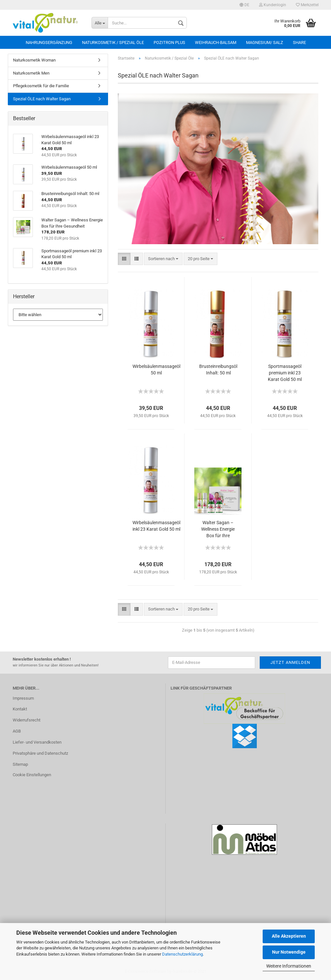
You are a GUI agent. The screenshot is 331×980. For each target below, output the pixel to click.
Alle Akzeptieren (289, 936)
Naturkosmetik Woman (34, 60)
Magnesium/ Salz (265, 42)
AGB (17, 731)
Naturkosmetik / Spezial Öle (113, 42)
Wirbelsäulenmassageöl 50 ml (156, 370)
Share (299, 42)
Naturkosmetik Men (31, 73)
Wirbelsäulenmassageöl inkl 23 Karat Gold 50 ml (156, 526)
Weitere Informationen (289, 966)
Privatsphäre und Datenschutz (40, 753)
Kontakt (20, 709)
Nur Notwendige (289, 952)
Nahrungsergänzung (49, 42)
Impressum (23, 698)
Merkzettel (307, 5)
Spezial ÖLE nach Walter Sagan (42, 99)
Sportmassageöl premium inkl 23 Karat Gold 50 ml (285, 373)
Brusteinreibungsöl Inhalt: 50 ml (218, 370)
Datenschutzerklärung (182, 954)
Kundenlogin (273, 5)
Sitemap (20, 764)
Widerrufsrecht (27, 720)
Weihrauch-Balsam (216, 42)
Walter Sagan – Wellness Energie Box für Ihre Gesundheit (218, 530)
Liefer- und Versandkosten (37, 742)
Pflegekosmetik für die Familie (41, 86)
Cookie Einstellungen (32, 775)
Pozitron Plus (169, 42)
